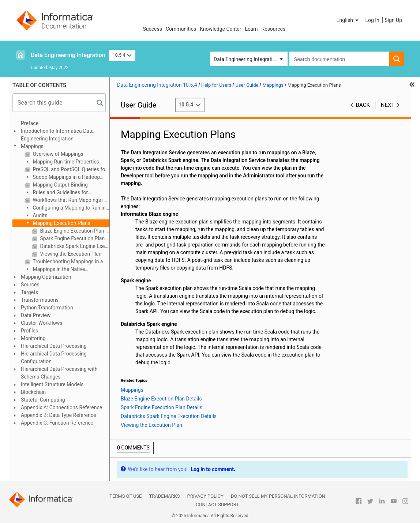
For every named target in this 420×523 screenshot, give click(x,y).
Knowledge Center (220, 29)
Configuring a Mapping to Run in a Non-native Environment (65, 208)
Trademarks (164, 496)
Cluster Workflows (42, 323)
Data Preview (36, 315)
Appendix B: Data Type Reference (58, 415)
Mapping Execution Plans (61, 223)
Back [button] (363, 105)
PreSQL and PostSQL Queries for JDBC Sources (70, 169)
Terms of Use (125, 496)
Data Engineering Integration (68, 55)
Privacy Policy (205, 496)
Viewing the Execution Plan (70, 254)
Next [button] (388, 105)
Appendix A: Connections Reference (61, 407)
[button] (348, 20)
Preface (30, 123)
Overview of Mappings (57, 154)
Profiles (29, 331)
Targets (29, 292)
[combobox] (339, 59)
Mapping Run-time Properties (65, 162)
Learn (252, 29)
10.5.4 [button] (122, 55)
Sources (30, 285)
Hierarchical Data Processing (54, 346)
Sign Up (393, 20)
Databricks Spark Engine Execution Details (74, 246)
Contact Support (217, 505)
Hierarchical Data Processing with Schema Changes (59, 373)
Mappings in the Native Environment (55, 270)
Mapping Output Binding (60, 185)
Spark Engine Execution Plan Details (74, 238)
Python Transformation (47, 308)
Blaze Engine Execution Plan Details (74, 231)
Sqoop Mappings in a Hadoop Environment (62, 178)
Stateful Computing (43, 400)
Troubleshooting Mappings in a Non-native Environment (70, 261)
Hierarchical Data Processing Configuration (54, 358)
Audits (39, 215)
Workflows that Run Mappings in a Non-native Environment (70, 200)
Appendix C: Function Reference (57, 423)
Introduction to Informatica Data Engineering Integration (57, 135)
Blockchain (33, 392)
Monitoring (33, 338)
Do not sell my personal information (278, 496)
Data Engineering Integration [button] (246, 59)
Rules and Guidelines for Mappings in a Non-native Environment (56, 193)
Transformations (40, 300)
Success (152, 29)
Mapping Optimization (46, 277)
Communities (181, 29)
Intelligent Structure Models (52, 384)
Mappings (32, 146)
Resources (274, 29)
